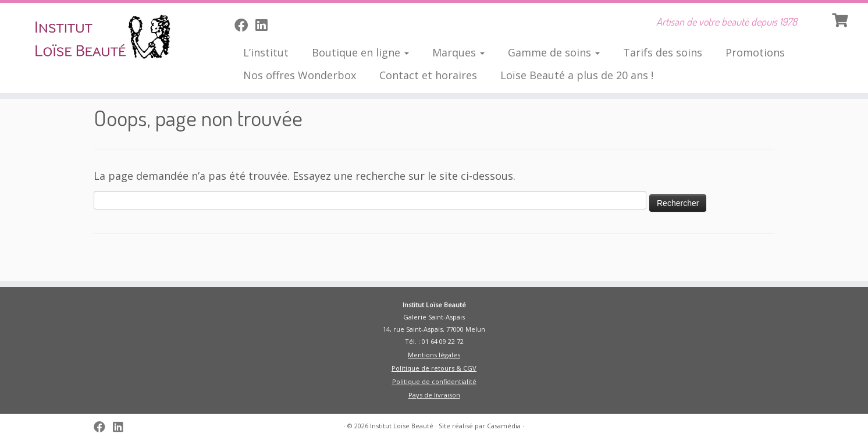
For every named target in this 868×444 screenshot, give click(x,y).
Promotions (755, 52)
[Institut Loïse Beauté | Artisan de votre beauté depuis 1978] (100, 38)
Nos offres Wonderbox (300, 75)
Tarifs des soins (663, 52)
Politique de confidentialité (434, 381)
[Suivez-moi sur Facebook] (245, 25)
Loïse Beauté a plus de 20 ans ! (577, 75)
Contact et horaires (428, 75)
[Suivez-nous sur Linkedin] (265, 25)
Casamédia (504, 426)
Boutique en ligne (360, 52)
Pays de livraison (434, 395)
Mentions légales (434, 355)
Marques (458, 52)
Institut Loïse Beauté (402, 426)
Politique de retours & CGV (434, 368)
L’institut (266, 52)
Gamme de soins (554, 52)
